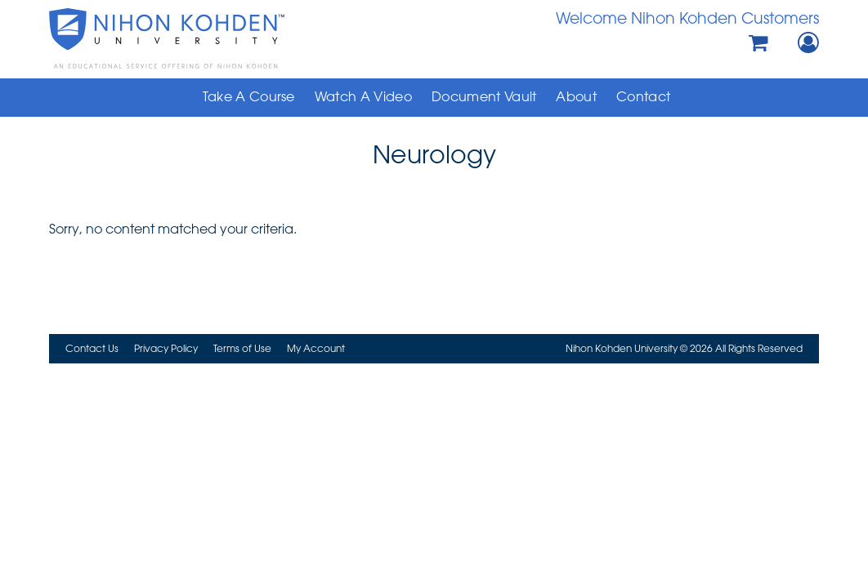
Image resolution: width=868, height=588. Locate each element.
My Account (316, 348)
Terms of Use (242, 348)
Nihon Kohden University (203, 38)
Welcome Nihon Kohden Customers (687, 18)
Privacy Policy (166, 348)
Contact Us (92, 348)
